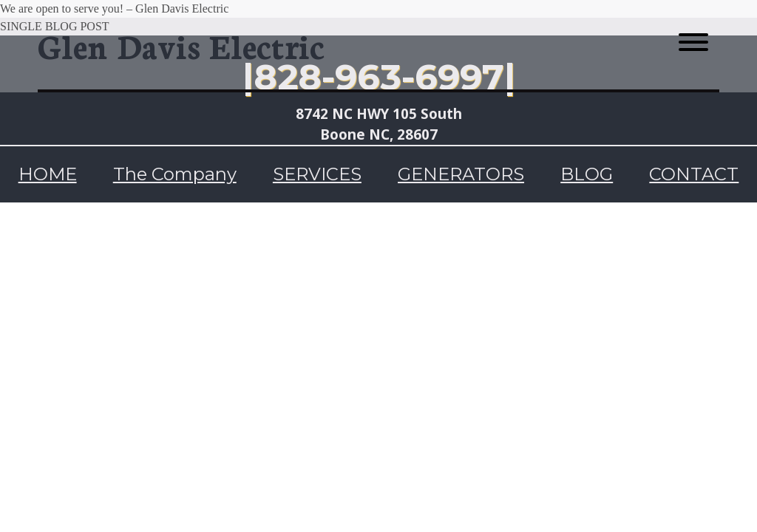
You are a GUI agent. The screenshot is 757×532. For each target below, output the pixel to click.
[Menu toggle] (693, 45)
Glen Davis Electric (181, 45)
